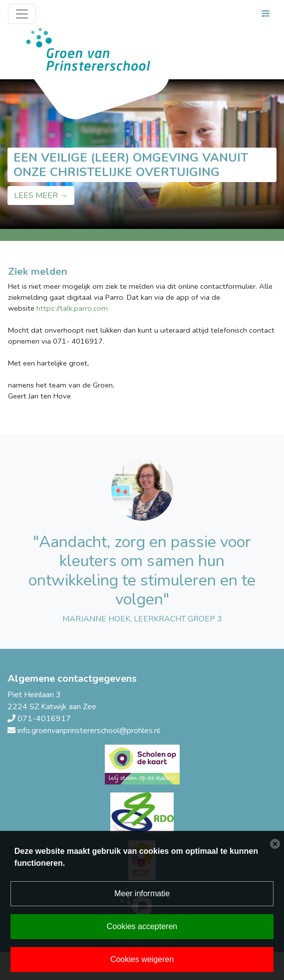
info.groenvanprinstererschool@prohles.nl (89, 731)
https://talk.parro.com (72, 308)
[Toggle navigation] (22, 14)
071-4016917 (44, 719)
